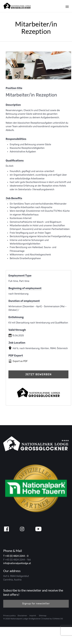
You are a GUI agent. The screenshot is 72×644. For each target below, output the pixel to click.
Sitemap (43, 616)
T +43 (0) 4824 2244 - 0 (16, 556)
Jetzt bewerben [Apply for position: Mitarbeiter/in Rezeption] (38, 374)
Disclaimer (22, 616)
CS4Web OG (58, 619)
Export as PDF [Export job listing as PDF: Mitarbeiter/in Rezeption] (18, 361)
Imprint (33, 616)
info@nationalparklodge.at (17, 563)
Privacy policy (9, 616)
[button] (36, 604)
